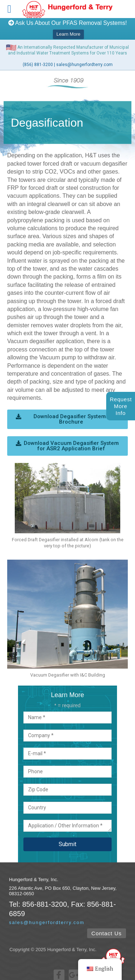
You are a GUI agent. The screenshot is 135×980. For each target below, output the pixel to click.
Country (67, 802)
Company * (67, 730)
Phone (67, 766)
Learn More (68, 34)
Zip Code (67, 784)
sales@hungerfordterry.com (84, 60)
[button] (67, 414)
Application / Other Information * (67, 821)
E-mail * (67, 748)
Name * (67, 712)
